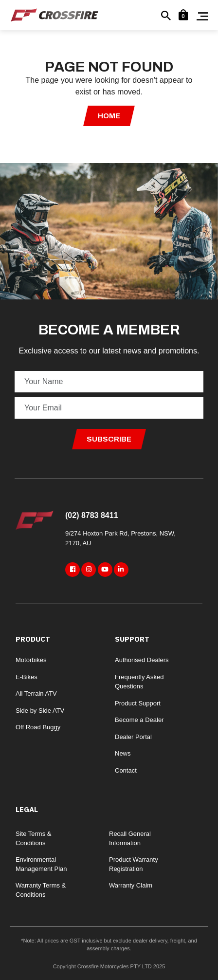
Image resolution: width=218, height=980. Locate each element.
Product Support (138, 703)
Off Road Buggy (38, 727)
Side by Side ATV (40, 711)
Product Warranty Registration (134, 864)
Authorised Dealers (142, 660)
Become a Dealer (139, 720)
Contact (126, 770)
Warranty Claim (131, 885)
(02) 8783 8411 (92, 515)
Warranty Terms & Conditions (41, 890)
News (123, 753)
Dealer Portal (133, 737)
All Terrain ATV (36, 693)
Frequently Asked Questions (139, 682)
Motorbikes (31, 660)
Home (109, 116)
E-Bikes (27, 677)
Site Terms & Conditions (33, 839)
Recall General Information (130, 839)
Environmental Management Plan (41, 864)
